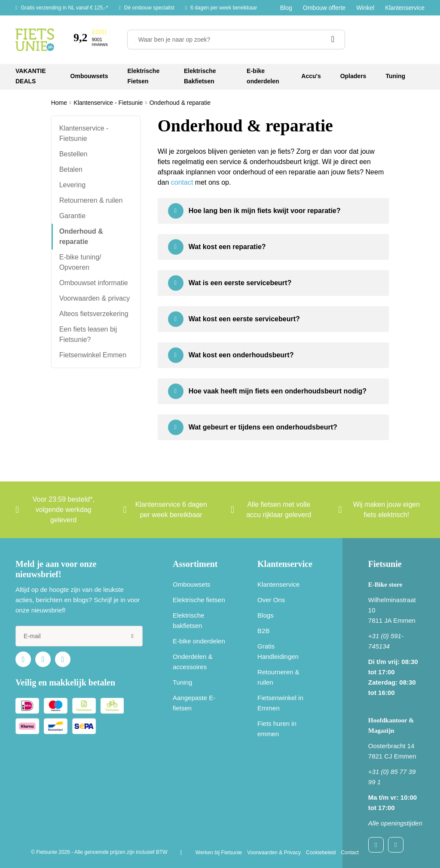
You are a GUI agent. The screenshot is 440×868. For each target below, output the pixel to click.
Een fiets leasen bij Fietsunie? (88, 334)
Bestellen (73, 154)
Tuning (182, 682)
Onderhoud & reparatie (81, 236)
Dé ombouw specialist (149, 8)
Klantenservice (405, 8)
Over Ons (271, 600)
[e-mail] (79, 636)
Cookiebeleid (321, 853)
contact (182, 182)
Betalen (71, 169)
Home (59, 103)
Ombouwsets (192, 584)
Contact (350, 853)
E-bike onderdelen (199, 641)
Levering (72, 185)
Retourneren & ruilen (91, 200)
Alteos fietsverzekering (94, 314)
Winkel (365, 8)
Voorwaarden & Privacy (274, 853)
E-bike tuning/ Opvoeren (80, 262)
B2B (263, 631)
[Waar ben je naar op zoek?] (236, 40)
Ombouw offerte (324, 8)
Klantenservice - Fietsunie (84, 133)
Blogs (266, 615)
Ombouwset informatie (94, 283)
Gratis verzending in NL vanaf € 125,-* (64, 8)
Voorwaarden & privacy (95, 298)
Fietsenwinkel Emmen (93, 355)
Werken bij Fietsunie (219, 853)
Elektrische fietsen (199, 600)
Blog (286, 8)
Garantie (72, 216)
